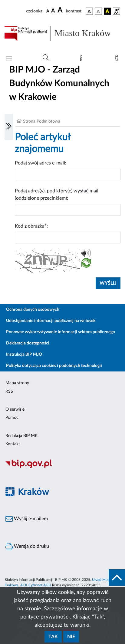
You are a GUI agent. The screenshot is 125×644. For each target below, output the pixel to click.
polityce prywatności (45, 617)
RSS (9, 391)
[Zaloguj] (118, 59)
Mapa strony (17, 383)
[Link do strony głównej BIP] (62, 34)
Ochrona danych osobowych (33, 310)
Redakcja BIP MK (21, 436)
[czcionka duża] (61, 10)
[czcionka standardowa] (48, 11)
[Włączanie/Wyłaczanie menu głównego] (9, 59)
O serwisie (15, 409)
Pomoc (12, 418)
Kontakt (13, 444)
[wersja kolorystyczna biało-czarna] (98, 11)
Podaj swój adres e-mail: (41, 163)
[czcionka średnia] (53, 11)
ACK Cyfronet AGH (36, 585)
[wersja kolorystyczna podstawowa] (89, 11)
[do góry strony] (117, 578)
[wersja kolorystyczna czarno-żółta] (107, 11)
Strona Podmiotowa (42, 121)
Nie (71, 637)
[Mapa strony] (82, 59)
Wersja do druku (27, 547)
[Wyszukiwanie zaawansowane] (46, 58)
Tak (53, 637)
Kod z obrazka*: (31, 226)
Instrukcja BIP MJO (24, 354)
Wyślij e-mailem (27, 519)
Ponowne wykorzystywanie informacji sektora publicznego (61, 332)
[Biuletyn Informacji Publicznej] (62, 467)
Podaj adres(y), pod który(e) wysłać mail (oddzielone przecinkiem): (57, 195)
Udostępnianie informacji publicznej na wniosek (51, 321)
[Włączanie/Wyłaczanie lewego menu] (9, 127)
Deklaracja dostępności (28, 343)
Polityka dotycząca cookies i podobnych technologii (54, 366)
